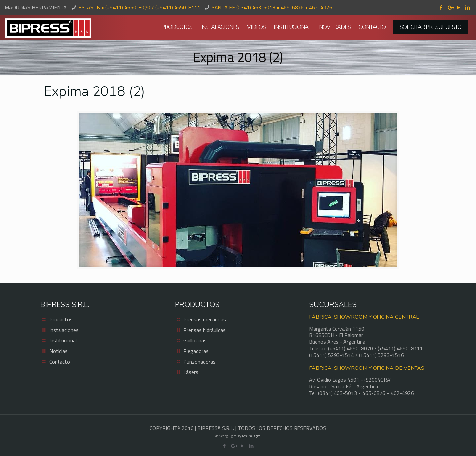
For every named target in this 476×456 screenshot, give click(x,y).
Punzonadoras (199, 362)
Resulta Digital (252, 436)
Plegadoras (196, 351)
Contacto (60, 362)
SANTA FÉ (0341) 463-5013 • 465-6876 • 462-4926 (272, 7)
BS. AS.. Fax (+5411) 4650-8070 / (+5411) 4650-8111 (139, 7)
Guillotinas (195, 340)
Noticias (59, 351)
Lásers (191, 372)
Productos (61, 319)
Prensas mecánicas (205, 319)
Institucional (63, 340)
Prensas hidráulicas (205, 330)
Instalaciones (64, 330)
